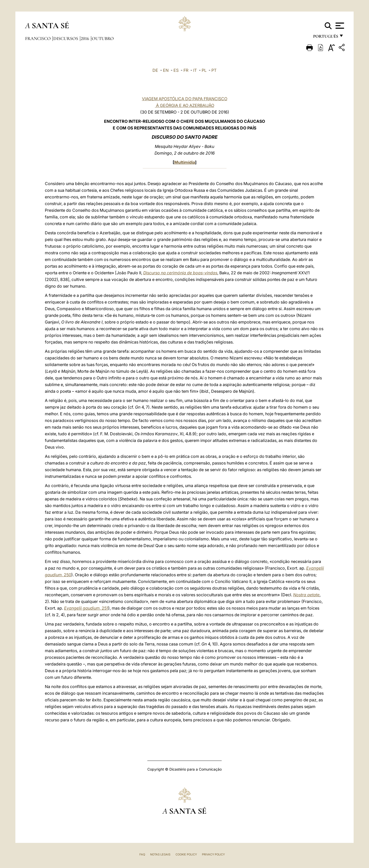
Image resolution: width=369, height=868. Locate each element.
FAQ (142, 854)
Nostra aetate (306, 595)
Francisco (38, 38)
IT (195, 70)
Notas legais (160, 854)
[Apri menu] (339, 26)
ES (176, 70)
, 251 (86, 608)
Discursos (66, 38)
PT (214, 70)
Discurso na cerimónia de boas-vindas (180, 273)
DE (155, 70)
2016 (85, 38)
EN (166, 70)
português (325, 38)
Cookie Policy (186, 854)
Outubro (103, 38)
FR (186, 70)
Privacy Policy (213, 854)
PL (204, 70)
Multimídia (185, 162)
